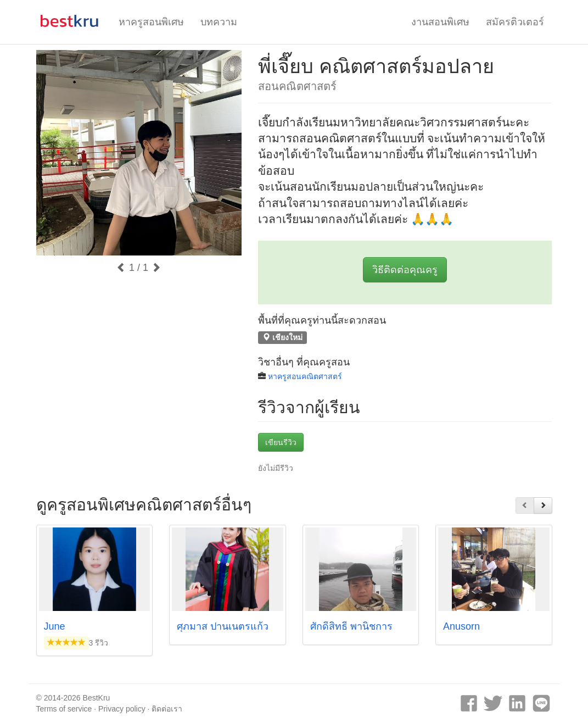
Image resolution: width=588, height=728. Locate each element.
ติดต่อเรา (167, 709)
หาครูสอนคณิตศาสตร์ (305, 376)
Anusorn (461, 626)
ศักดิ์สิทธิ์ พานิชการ (351, 626)
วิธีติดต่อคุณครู (405, 270)
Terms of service (64, 709)
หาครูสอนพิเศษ (151, 22)
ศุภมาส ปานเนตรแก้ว (223, 626)
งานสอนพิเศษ (440, 22)
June (55, 626)
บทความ (219, 22)
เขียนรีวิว (281, 442)
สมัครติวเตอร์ (515, 22)
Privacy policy (122, 709)
